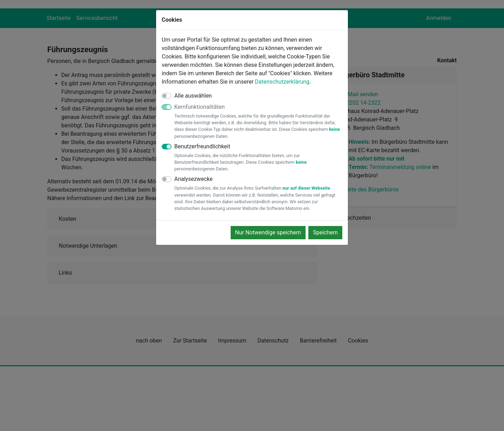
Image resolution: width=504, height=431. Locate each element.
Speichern (325, 232)
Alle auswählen (193, 96)
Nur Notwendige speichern (268, 232)
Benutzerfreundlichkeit (258, 158)
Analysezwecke (258, 194)
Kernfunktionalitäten (258, 122)
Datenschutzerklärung (282, 82)
